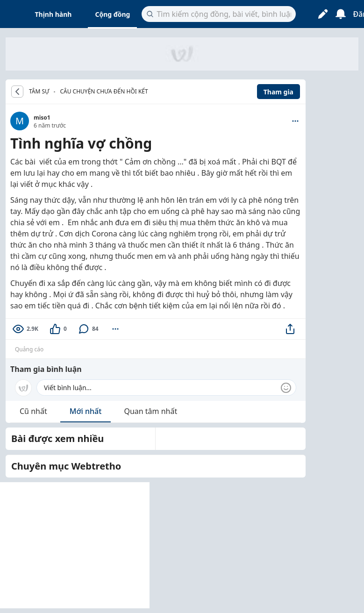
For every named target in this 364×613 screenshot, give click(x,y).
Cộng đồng (112, 14)
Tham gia (278, 92)
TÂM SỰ (39, 92)
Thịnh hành (54, 14)
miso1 (42, 118)
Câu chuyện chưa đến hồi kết (104, 91)
